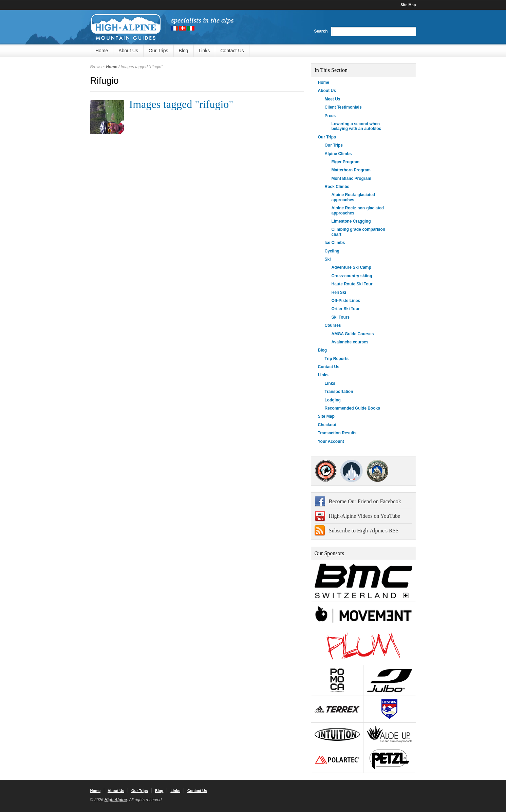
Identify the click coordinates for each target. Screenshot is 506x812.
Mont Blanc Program (351, 178)
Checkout (327, 425)
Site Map (408, 5)
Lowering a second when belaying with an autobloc (357, 126)
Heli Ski (339, 292)
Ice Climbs (335, 243)
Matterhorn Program (351, 170)
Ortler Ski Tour (346, 309)
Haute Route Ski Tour (352, 284)
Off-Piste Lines (346, 301)
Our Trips (158, 51)
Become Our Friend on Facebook (365, 501)
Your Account (331, 441)
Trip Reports (337, 359)
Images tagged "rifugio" (181, 104)
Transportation (339, 392)
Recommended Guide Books (352, 408)
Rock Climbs (337, 187)
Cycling (332, 251)
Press (330, 116)
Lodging (333, 400)
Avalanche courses (350, 342)
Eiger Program (346, 162)
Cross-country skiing (352, 276)
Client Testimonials (343, 107)
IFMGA (377, 471)
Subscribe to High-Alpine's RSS (364, 531)
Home (102, 51)
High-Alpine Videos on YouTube (365, 516)
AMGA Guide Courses (353, 334)
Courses (333, 325)
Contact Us (232, 51)
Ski (328, 259)
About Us (128, 51)
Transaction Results (337, 433)
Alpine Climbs (338, 154)
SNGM (352, 471)
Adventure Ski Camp (351, 267)
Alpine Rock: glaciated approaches (353, 197)
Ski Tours (341, 317)
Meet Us (333, 99)
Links (204, 51)
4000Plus (403, 471)
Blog (184, 51)
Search (321, 31)
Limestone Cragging (351, 221)
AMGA (326, 471)
